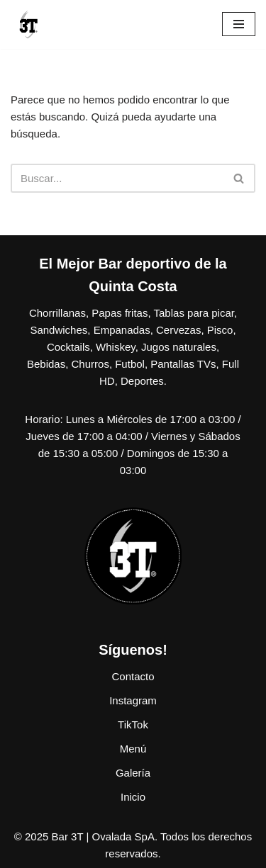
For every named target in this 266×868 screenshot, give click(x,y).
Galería (133, 773)
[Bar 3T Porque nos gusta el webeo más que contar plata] (28, 24)
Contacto (133, 676)
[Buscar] (117, 178)
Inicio (133, 797)
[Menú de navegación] (239, 24)
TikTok (133, 725)
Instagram (133, 700)
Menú (133, 749)
